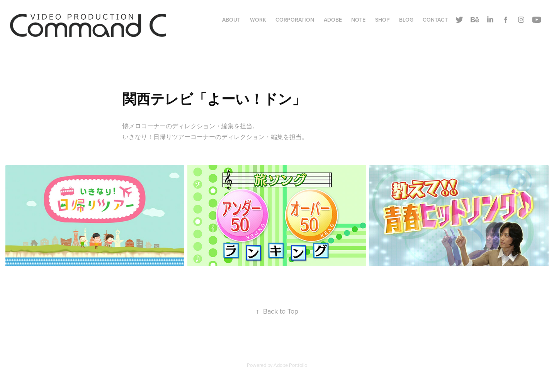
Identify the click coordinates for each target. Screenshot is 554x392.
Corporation (295, 20)
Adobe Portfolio (290, 365)
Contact (435, 20)
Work (258, 20)
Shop (382, 20)
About (231, 20)
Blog (406, 20)
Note (358, 20)
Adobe (333, 20)
